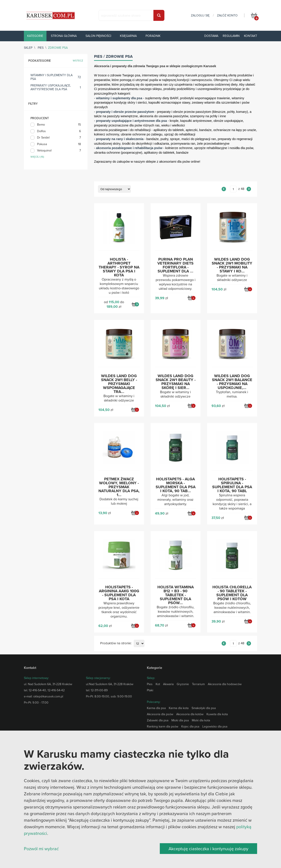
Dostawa (211, 36)
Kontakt (251, 36)
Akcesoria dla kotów (190, 714)
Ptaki (150, 690)
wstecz (78, 61)
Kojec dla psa (190, 726)
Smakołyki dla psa (204, 708)
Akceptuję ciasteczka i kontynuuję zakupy (208, 849)
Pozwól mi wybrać (41, 849)
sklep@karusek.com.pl (48, 696)
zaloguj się (200, 15)
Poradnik (153, 36)
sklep (28, 48)
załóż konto (227, 15)
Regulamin (231, 36)
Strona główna (64, 36)
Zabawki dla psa (158, 720)
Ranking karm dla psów (163, 726)
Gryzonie (183, 684)
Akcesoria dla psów (160, 714)
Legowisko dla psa (215, 726)
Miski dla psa (180, 720)
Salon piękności (98, 36)
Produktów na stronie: (116, 643)
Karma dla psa (156, 708)
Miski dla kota (201, 720)
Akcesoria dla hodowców (225, 684)
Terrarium (198, 684)
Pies (41, 48)
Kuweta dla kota (217, 714)
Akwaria (168, 684)
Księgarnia (128, 36)
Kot (158, 684)
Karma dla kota (179, 708)
